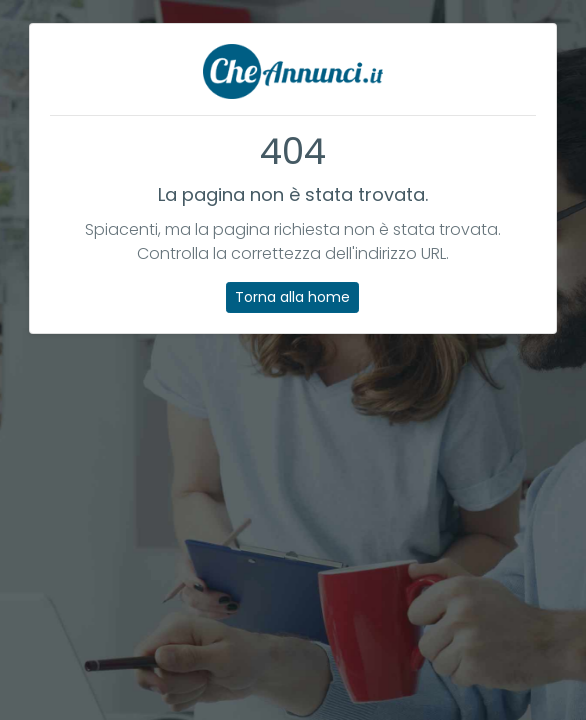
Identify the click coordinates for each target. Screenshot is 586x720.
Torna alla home (292, 297)
